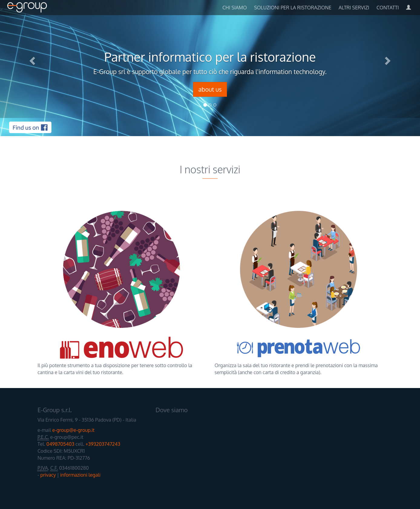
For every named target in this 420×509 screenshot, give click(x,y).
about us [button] (210, 89)
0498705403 (60, 444)
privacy (48, 475)
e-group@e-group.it (74, 430)
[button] (31, 59)
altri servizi (354, 8)
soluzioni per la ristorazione (293, 8)
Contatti (388, 8)
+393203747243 (103, 444)
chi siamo (235, 8)
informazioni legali (80, 475)
